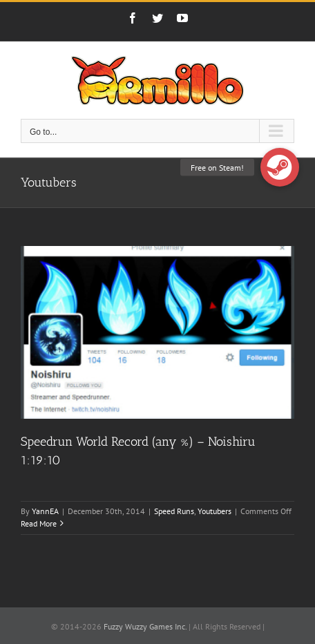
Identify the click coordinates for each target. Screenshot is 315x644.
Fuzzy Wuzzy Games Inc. (145, 626)
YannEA (45, 511)
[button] (280, 167)
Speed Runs (174, 511)
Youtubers (214, 511)
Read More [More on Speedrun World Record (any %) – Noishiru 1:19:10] (39, 523)
